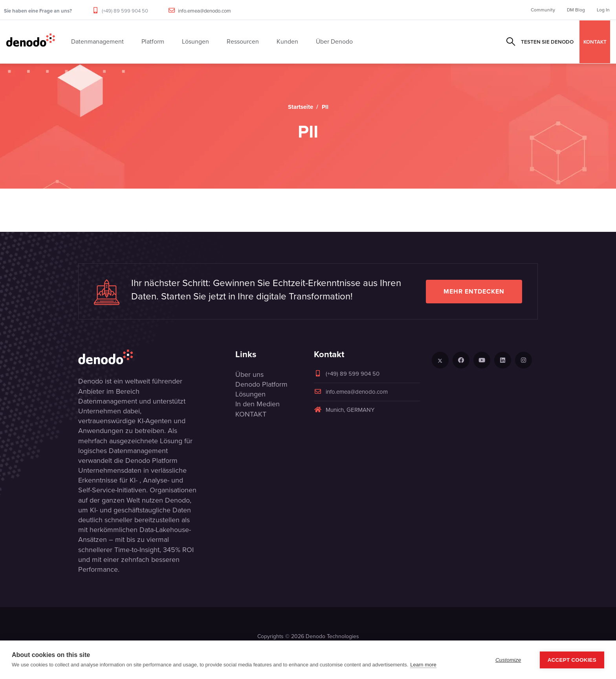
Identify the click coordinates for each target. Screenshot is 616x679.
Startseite (301, 107)
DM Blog (576, 10)
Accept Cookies (572, 660)
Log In (603, 10)
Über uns (249, 374)
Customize (508, 660)
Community (543, 10)
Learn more (423, 665)
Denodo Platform (261, 384)
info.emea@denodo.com (204, 11)
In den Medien (258, 404)
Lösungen (250, 394)
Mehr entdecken (474, 291)
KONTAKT (595, 42)
